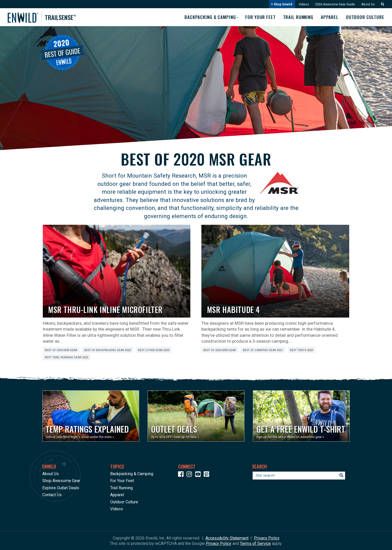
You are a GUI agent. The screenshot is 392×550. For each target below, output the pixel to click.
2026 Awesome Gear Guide (334, 4)
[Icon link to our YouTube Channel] (199, 475)
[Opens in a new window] (91, 416)
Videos (303, 4)
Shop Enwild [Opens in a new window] (281, 4)
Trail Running (297, 17)
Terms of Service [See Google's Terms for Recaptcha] (255, 543)
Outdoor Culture (365, 17)
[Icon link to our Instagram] (190, 475)
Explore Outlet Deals (61, 488)
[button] (381, 4)
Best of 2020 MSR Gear (61, 350)
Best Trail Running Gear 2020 (66, 357)
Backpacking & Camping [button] (208, 17)
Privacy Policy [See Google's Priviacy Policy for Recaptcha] (219, 543)
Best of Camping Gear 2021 (263, 350)
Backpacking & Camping (132, 473)
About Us (368, 4)
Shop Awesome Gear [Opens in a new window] (61, 481)
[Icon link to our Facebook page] (182, 475)
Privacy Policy (267, 538)
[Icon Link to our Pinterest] (208, 475)
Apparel (329, 17)
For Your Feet (259, 17)
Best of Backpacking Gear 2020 (108, 350)
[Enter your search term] (299, 475)
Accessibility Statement (227, 538)
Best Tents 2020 (302, 350)
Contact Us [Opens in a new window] (52, 495)
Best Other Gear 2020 (154, 350)
